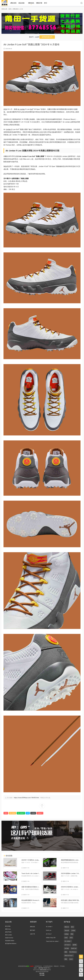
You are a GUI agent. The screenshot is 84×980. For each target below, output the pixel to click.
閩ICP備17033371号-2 (44, 968)
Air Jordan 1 (49, 927)
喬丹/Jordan (8, 935)
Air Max (67, 948)
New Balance (73, 952)
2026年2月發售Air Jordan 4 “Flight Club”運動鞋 (70, 887)
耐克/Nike (8, 926)
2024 (5, 109)
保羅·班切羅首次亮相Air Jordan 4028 (31, 887)
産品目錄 (21, 3)
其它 (46, 3)
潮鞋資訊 (31, 3)
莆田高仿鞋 (4, 3)
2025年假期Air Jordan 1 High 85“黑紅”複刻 (70, 874)
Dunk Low (49, 930)
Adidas (66, 934)
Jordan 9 (9, 129)
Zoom (71, 959)
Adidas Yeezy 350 (51, 938)
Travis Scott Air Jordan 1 (53, 941)
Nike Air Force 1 (69, 956)
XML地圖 (42, 975)
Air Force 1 (49, 934)
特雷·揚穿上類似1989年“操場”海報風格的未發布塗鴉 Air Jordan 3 (70, 900)
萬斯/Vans (8, 929)
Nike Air (67, 927)
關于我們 (33, 930)
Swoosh (67, 931)
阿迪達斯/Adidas (10, 941)
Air (19, 109)
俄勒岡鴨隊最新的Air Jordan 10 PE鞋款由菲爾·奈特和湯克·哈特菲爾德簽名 (70, 860)
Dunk (66, 938)
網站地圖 (42, 973)
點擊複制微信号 (47, 37)
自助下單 (33, 934)
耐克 (72, 927)
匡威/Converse (9, 938)
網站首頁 (13, 3)
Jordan (22, 109)
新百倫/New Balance (11, 944)
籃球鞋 (75, 945)
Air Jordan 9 (21, 813)
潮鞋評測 (39, 3)
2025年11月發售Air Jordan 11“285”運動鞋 (30, 860)
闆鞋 (72, 934)
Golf (31, 109)
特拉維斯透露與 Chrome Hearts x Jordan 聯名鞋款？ (31, 900)
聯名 (66, 959)
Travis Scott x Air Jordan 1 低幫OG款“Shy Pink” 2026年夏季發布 (31, 874)
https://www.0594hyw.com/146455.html (26, 798)
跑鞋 (66, 952)
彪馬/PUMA (8, 932)
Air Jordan (12, 813)
